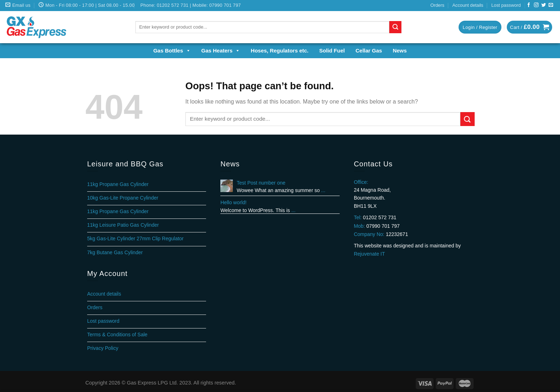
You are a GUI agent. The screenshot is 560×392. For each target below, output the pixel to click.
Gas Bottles (172, 51)
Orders (437, 5)
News (400, 51)
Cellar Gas (369, 51)
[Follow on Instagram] (536, 5)
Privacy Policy (103, 348)
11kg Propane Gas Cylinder (118, 184)
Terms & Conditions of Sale (117, 335)
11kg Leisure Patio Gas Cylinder (123, 225)
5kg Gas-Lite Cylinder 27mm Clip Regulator (135, 238)
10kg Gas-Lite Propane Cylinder (123, 198)
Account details (468, 5)
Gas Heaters (221, 51)
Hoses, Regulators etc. (280, 51)
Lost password (506, 5)
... (323, 190)
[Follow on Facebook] (529, 5)
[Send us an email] (551, 5)
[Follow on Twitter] (544, 5)
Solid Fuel (332, 51)
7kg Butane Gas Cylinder (115, 252)
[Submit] (395, 27)
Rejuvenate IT (369, 254)
